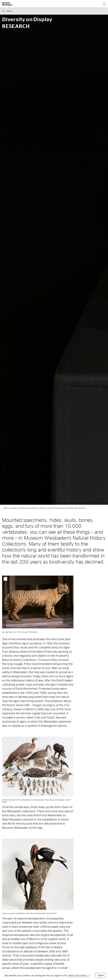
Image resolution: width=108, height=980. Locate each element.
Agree (101, 975)
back (7, 11)
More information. (78, 975)
